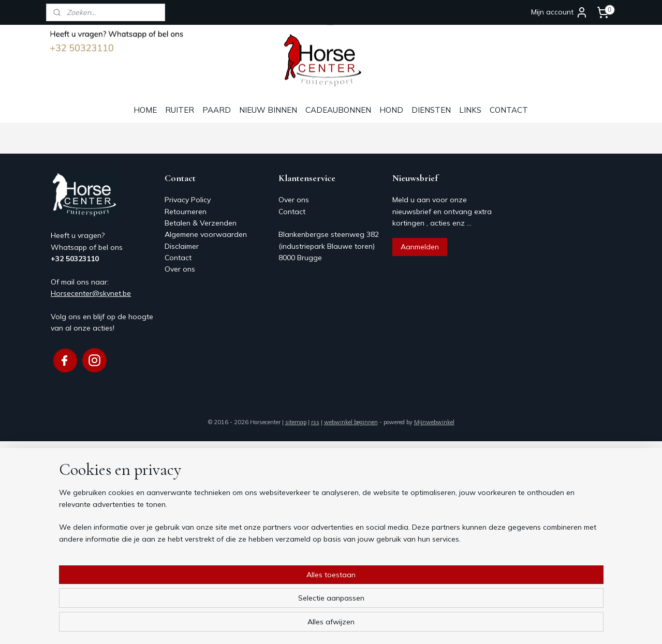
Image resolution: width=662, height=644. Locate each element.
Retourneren (186, 212)
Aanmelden (420, 247)
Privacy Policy (188, 200)
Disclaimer (182, 246)
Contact (178, 258)
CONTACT (509, 110)
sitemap (296, 422)
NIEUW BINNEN (268, 110)
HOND (391, 110)
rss (315, 422)
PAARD (217, 110)
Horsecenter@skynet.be (91, 293)
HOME (145, 110)
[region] (263, 603)
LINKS (470, 110)
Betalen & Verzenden (201, 223)
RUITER (180, 110)
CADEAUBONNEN (338, 110)
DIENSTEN (431, 110)
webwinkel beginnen (351, 422)
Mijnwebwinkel (434, 422)
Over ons (180, 269)
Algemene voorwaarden (206, 234)
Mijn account (560, 12)
